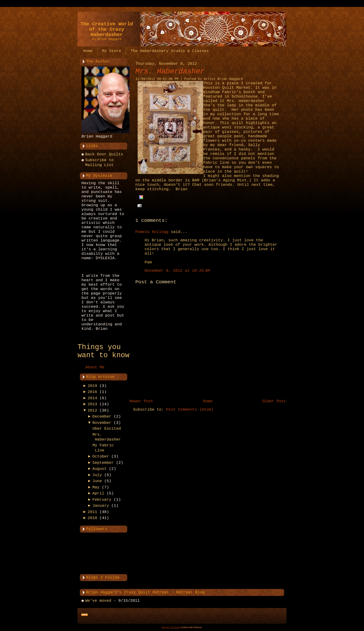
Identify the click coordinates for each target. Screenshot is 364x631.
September (103, 463)
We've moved (98, 601)
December (102, 417)
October (101, 456)
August (99, 469)
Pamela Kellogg (152, 232)
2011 (93, 512)
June (97, 481)
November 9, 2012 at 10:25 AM (177, 271)
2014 (93, 398)
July (97, 475)
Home (208, 401)
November (102, 423)
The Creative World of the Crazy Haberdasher (107, 29)
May (96, 487)
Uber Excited (107, 429)
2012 (93, 410)
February (102, 500)
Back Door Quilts (104, 154)
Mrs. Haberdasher (170, 71)
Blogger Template (171, 627)
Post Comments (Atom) (190, 410)
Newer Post (141, 401)
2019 (93, 386)
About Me (95, 367)
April (98, 493)
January (101, 506)
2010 (93, 518)
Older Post (274, 401)
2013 (93, 404)
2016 (93, 392)
